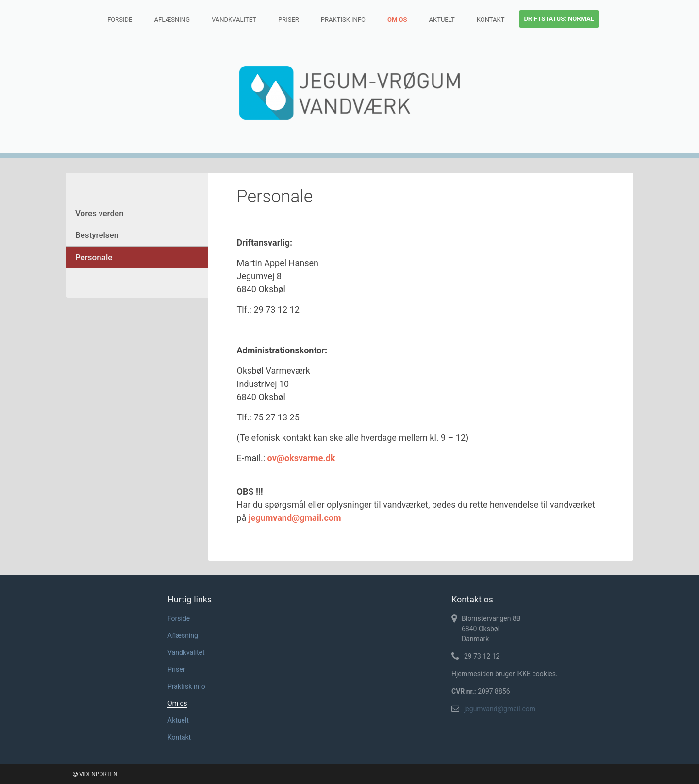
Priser (289, 20)
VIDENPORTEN (95, 774)
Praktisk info (343, 20)
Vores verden (100, 213)
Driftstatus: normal (559, 19)
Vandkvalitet (234, 20)
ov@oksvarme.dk (301, 458)
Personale (94, 257)
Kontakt (491, 20)
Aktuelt (442, 20)
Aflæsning (172, 20)
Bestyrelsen (97, 235)
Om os (397, 20)
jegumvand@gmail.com (500, 709)
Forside (120, 20)
